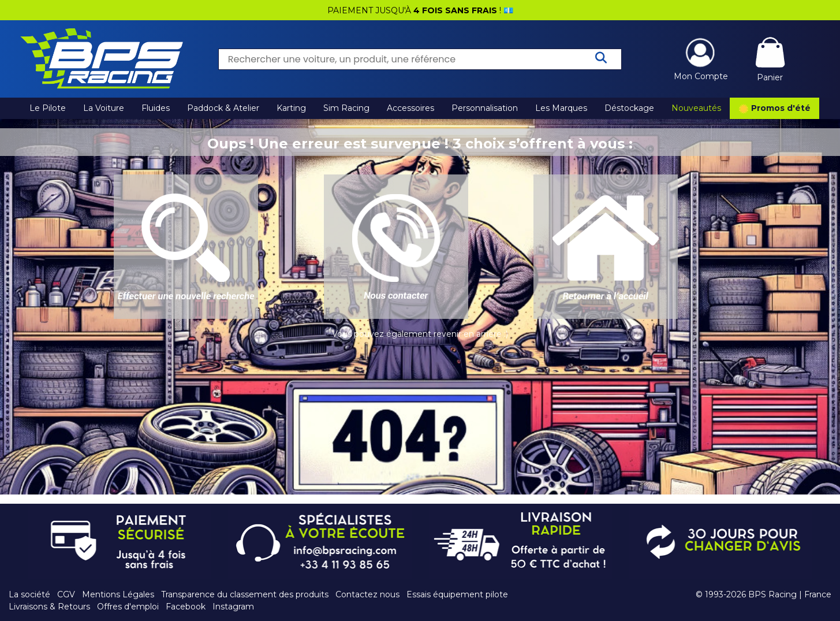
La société (29, 594)
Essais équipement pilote (457, 594)
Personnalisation (485, 108)
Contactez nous (367, 594)
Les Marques (561, 108)
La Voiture (104, 108)
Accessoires (410, 108)
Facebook (186, 607)
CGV (66, 594)
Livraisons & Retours (49, 607)
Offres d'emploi (128, 607)
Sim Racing (346, 108)
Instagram (233, 607)
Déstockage (629, 108)
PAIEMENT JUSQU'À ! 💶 (420, 10)
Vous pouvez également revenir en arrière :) (420, 334)
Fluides (156, 108)
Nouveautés (696, 108)
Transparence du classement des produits (245, 594)
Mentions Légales (118, 594)
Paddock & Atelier (223, 108)
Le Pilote (48, 108)
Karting (291, 108)
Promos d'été (774, 109)
